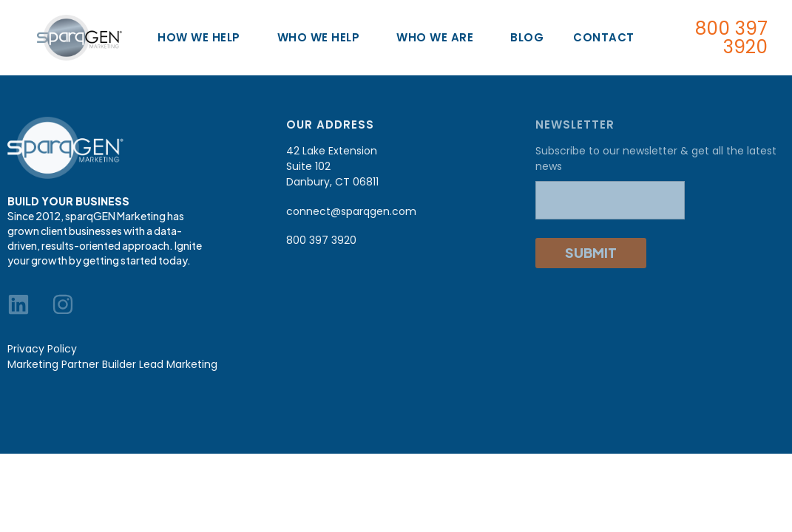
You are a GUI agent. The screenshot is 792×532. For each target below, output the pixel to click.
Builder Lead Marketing (160, 364)
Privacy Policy (42, 349)
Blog (527, 37)
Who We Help (322, 37)
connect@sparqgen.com (351, 211)
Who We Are (439, 37)
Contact (604, 37)
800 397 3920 (731, 38)
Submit (591, 252)
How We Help (203, 37)
